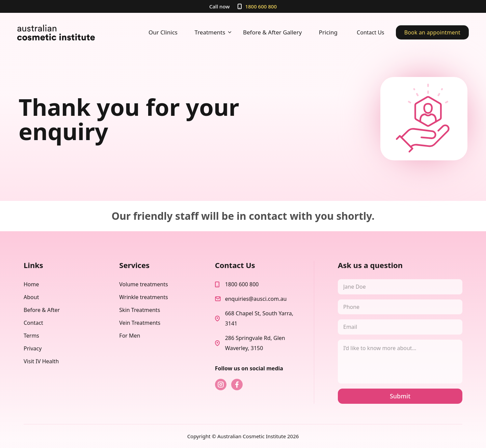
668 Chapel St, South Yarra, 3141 (259, 318)
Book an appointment (432, 32)
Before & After (42, 310)
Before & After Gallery (272, 32)
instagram (221, 385)
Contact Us (370, 32)
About (31, 297)
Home (31, 284)
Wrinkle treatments (143, 297)
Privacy (33, 348)
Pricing (328, 32)
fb (237, 385)
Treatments (214, 32)
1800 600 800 (261, 6)
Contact (33, 323)
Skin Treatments (140, 310)
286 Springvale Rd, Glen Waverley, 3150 (255, 343)
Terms (31, 336)
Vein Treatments (140, 323)
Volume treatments (143, 284)
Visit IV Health (41, 361)
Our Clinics (163, 32)
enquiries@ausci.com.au (256, 299)
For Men (130, 336)
